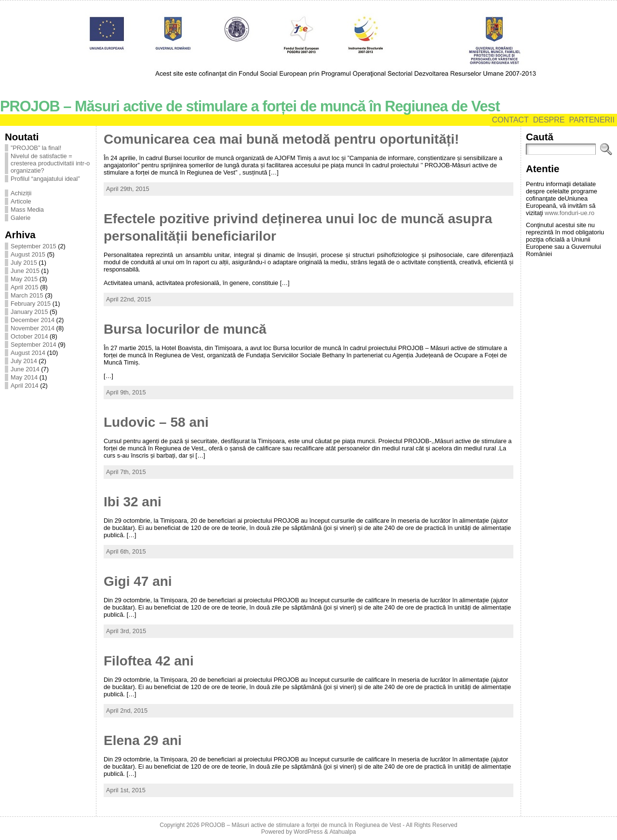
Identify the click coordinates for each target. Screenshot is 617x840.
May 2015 (24, 279)
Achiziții (21, 193)
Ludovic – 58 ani (156, 422)
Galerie (20, 218)
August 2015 (28, 254)
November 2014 (33, 328)
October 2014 (29, 336)
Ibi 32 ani (133, 502)
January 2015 (29, 312)
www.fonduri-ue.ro (570, 213)
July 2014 (24, 361)
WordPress (308, 832)
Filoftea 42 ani (149, 661)
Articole (21, 201)
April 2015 (25, 287)
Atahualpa (342, 832)
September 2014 (34, 345)
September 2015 (34, 246)
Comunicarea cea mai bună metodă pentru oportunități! (281, 139)
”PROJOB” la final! (36, 148)
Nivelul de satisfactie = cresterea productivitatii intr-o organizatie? (50, 163)
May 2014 (24, 377)
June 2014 (25, 369)
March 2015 (27, 295)
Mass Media (27, 210)
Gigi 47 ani (138, 581)
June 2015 (25, 271)
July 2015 (24, 263)
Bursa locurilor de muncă (185, 329)
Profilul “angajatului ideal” (45, 179)
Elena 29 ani (143, 740)
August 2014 (28, 353)
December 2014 (33, 320)
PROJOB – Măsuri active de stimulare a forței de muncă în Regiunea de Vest (250, 106)
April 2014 (25, 386)
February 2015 (31, 304)
